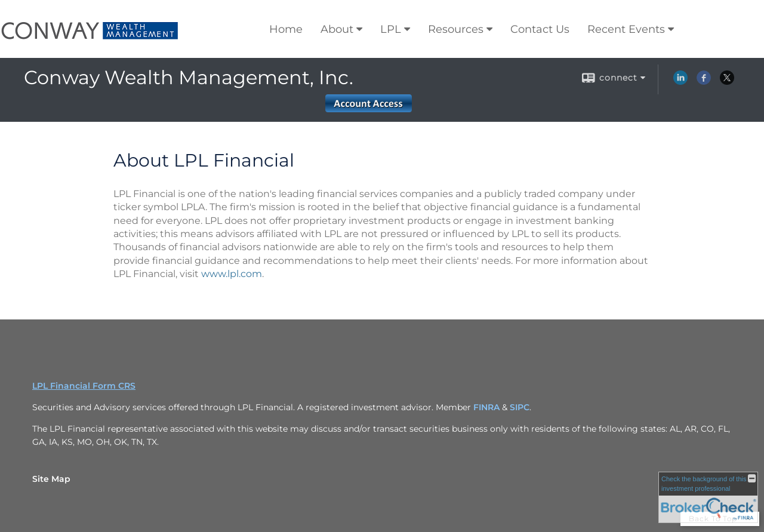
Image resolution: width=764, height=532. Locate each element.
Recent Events (626, 29)
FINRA (488, 407)
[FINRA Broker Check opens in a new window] (708, 497)
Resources (456, 29)
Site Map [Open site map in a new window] (51, 479)
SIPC (520, 407)
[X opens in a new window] (727, 82)
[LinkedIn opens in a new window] (680, 82)
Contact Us (540, 29)
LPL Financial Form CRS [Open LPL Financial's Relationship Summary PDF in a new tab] (84, 386)
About (337, 29)
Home (286, 29)
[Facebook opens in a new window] (704, 82)
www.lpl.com (232, 274)
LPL (391, 29)
